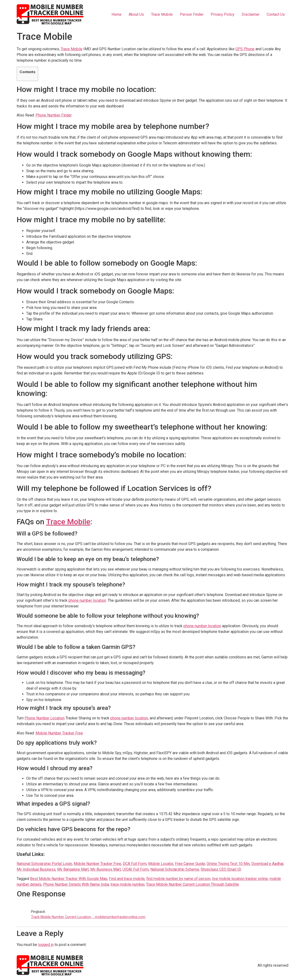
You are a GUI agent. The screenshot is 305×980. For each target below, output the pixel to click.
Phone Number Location (45, 718)
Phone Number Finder (54, 115)
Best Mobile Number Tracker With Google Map (69, 879)
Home (117, 14)
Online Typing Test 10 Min (228, 864)
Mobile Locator (161, 864)
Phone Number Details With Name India (76, 884)
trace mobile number (127, 884)
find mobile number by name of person (178, 879)
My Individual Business (36, 869)
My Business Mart (106, 869)
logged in (46, 945)
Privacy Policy (223, 14)
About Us (136, 14)
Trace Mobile (162, 14)
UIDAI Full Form (136, 869)
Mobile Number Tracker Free (59, 733)
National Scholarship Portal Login (44, 864)
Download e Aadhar (267, 864)
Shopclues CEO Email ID (221, 869)
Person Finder (192, 14)
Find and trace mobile (127, 879)
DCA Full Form (135, 864)
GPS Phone (245, 49)
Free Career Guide (190, 864)
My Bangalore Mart (73, 869)
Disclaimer (251, 14)
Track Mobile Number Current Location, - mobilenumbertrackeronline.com (88, 917)
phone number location (87, 600)
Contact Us (276, 14)
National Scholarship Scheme (175, 869)
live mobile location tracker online (240, 879)
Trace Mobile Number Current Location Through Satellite (193, 884)
